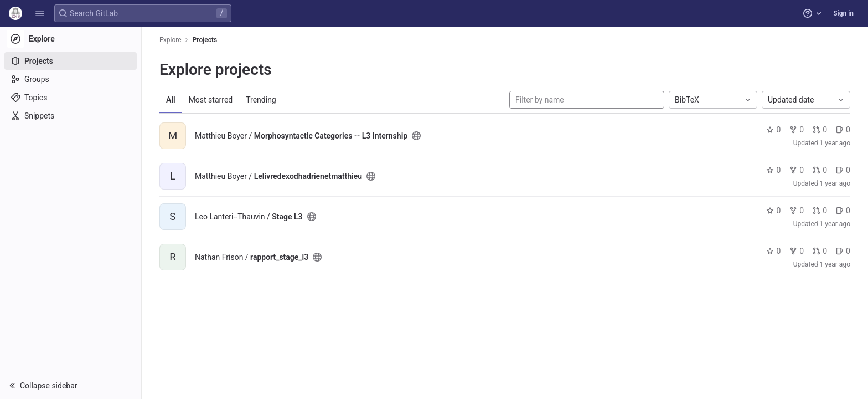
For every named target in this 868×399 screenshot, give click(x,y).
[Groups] (71, 79)
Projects (205, 40)
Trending (261, 100)
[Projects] (71, 61)
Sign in (843, 13)
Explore (170, 40)
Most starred (211, 100)
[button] (40, 13)
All (171, 100)
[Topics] (71, 98)
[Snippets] (71, 116)
